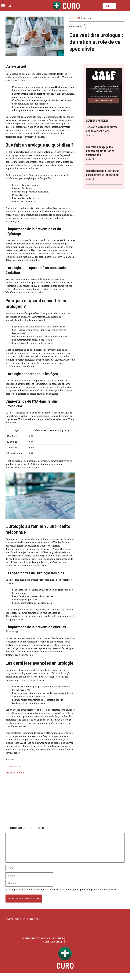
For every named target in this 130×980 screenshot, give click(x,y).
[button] (9, 6)
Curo (71, 6)
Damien (87, 18)
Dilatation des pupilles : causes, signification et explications (100, 151)
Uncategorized (78, 26)
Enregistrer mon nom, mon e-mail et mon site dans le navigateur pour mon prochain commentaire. (63, 889)
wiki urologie (13, 766)
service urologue (15, 773)
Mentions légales (34, 938)
